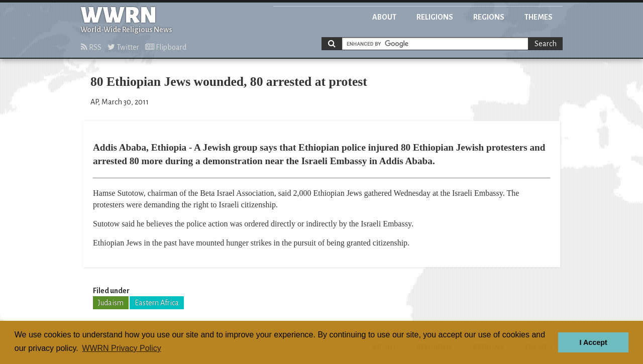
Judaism (111, 303)
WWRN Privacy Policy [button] (121, 348)
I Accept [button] (593, 342)
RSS (91, 47)
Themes (539, 17)
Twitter (123, 47)
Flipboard (166, 47)
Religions (435, 17)
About (384, 17)
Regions (489, 17)
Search (546, 44)
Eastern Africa (157, 303)
